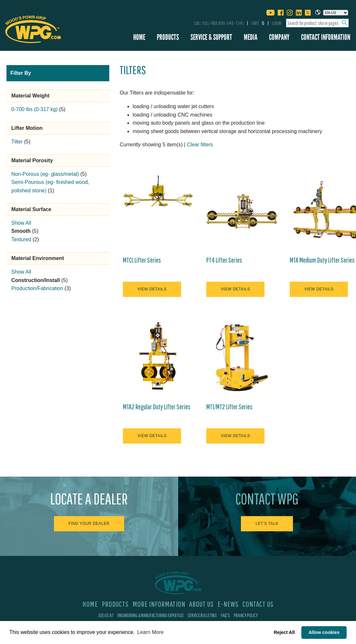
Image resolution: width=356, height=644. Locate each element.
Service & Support (211, 37)
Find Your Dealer (89, 524)
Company (279, 37)
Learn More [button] (150, 632)
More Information (159, 604)
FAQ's (225, 615)
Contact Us (258, 604)
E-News (228, 604)
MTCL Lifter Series (142, 260)
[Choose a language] (336, 13)
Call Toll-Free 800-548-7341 (219, 23)
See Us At (106, 615)
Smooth (21, 231)
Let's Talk (267, 524)
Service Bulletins (202, 615)
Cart (258, 23)
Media (251, 37)
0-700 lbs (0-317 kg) (34, 109)
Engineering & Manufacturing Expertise (151, 615)
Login (277, 23)
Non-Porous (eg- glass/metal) (45, 174)
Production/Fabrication (37, 288)
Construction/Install (36, 280)
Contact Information (326, 37)
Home (139, 37)
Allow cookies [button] (324, 632)
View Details (152, 289)
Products (168, 37)
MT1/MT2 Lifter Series (229, 407)
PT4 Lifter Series (224, 260)
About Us (201, 604)
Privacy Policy (246, 615)
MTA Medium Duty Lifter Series (322, 260)
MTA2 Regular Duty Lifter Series (157, 407)
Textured (21, 239)
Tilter (17, 142)
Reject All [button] (284, 632)
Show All (21, 223)
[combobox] (317, 23)
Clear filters (200, 145)
